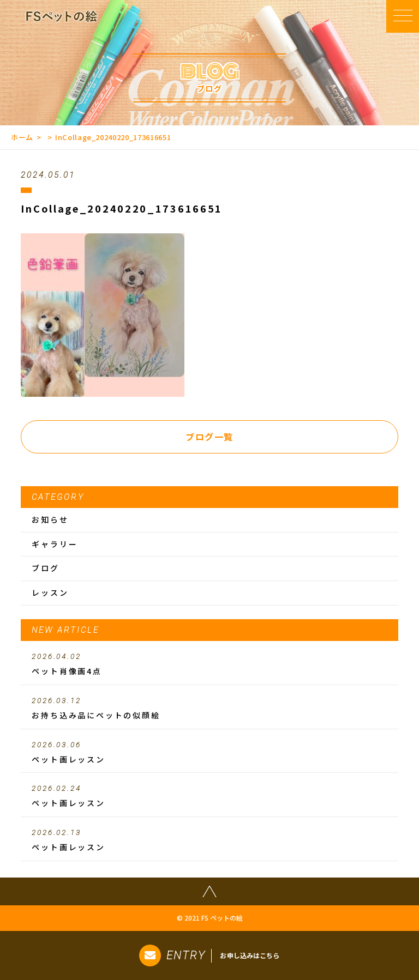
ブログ (45, 568)
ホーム (22, 137)
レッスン (50, 592)
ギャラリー (55, 544)
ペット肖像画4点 (209, 664)
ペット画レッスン (209, 753)
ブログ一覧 (209, 437)
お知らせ (50, 519)
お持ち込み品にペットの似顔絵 (209, 709)
